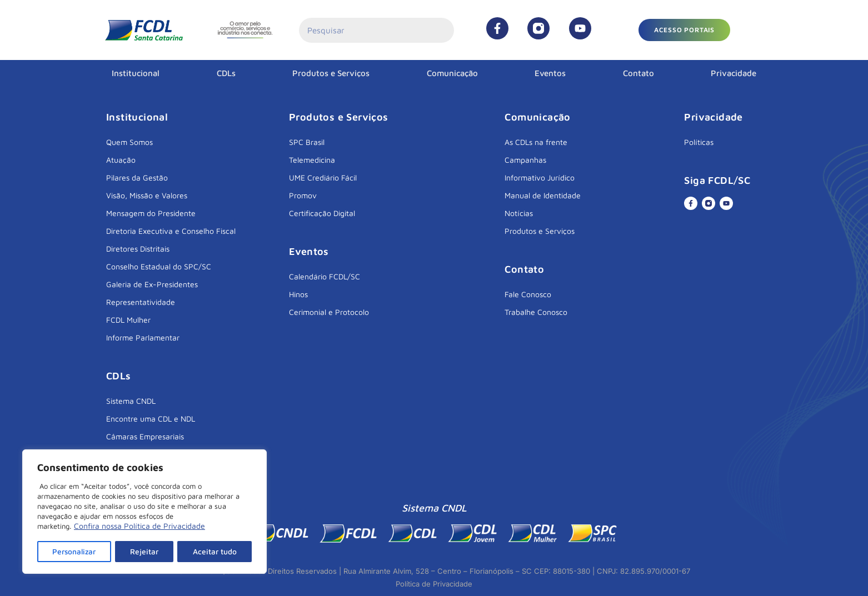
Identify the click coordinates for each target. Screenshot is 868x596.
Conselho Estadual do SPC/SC (159, 266)
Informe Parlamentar (143, 337)
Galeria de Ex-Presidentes (152, 284)
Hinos (298, 294)
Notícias (519, 213)
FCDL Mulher (128, 320)
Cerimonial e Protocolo (329, 312)
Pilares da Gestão (137, 177)
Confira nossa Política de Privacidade (139, 527)
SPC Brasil (307, 142)
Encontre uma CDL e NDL (151, 419)
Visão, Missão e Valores (147, 195)
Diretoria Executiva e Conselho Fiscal (171, 231)
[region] (144, 512)
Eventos (550, 73)
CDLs (226, 73)
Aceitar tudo (215, 551)
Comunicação (452, 73)
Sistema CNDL (131, 401)
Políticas (699, 142)
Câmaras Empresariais (145, 436)
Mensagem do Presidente (151, 213)
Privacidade (734, 73)
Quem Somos (129, 142)
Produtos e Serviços (331, 73)
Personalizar (75, 551)
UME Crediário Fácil (323, 177)
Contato (638, 73)
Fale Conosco (528, 294)
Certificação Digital (322, 213)
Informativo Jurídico (540, 177)
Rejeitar (146, 551)
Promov (303, 195)
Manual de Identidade (543, 195)
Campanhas (525, 160)
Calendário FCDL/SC (325, 276)
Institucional (136, 73)
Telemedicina (312, 160)
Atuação (121, 160)
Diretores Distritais (138, 249)
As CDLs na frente (536, 142)
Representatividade (141, 302)
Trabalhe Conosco (536, 312)
